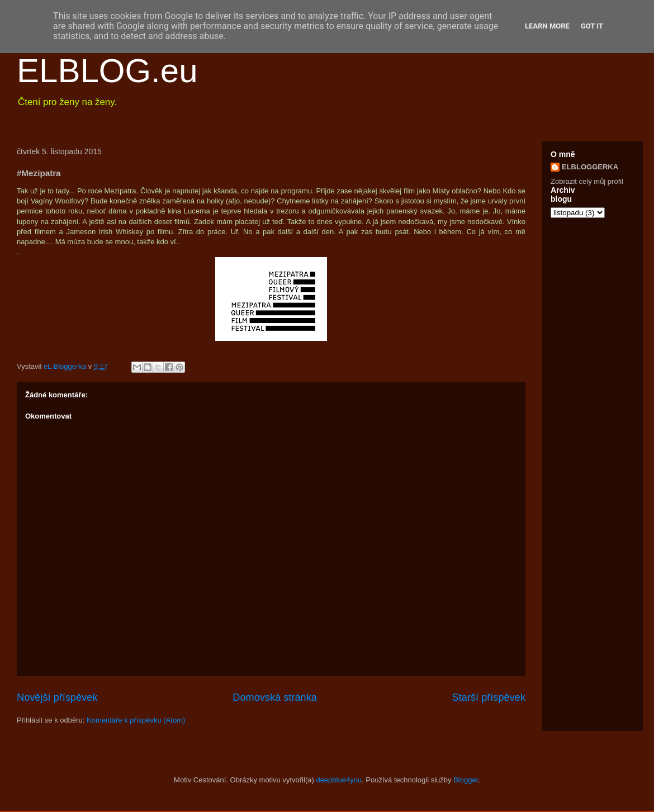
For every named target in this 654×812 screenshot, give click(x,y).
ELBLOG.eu (107, 71)
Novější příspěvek (57, 697)
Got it (592, 26)
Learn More (547, 26)
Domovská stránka (275, 697)
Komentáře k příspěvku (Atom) (136, 720)
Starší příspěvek (489, 697)
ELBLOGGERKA (590, 167)
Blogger (466, 780)
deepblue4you (339, 780)
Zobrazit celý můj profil (587, 181)
